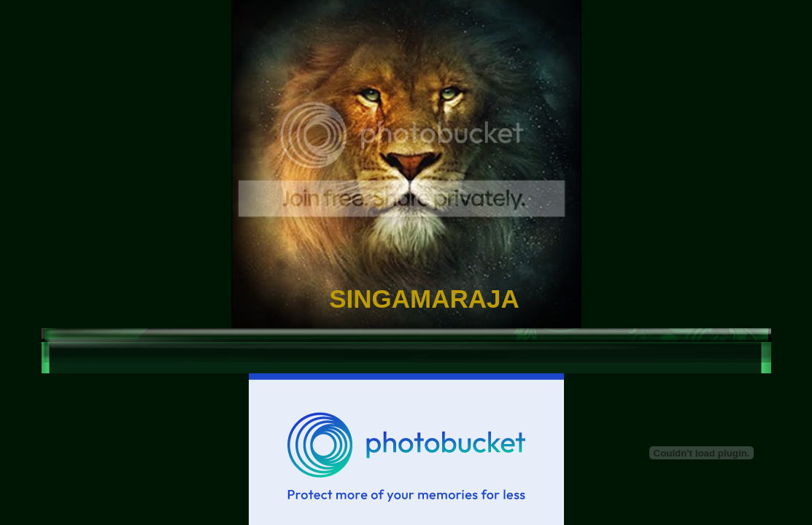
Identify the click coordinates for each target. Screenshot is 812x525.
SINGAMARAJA (424, 299)
